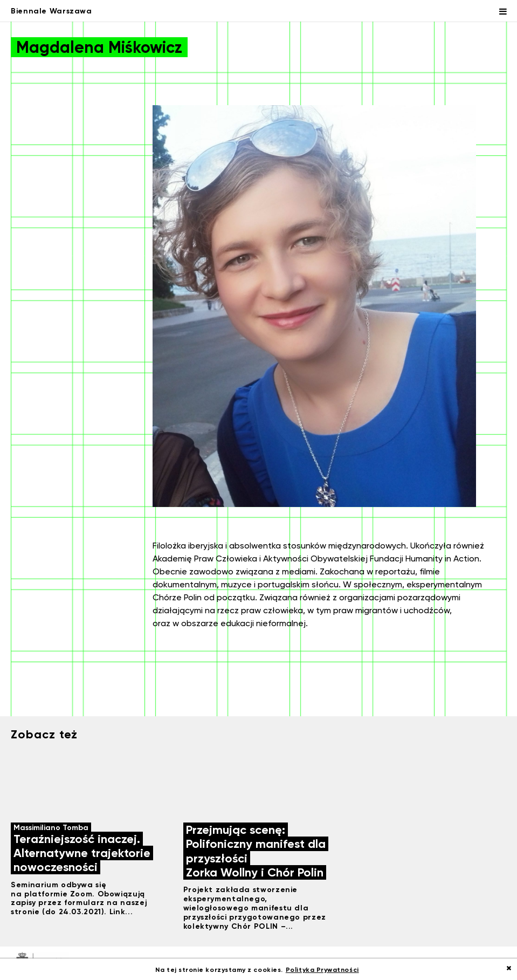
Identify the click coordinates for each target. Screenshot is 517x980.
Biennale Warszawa (51, 11)
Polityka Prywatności (322, 969)
